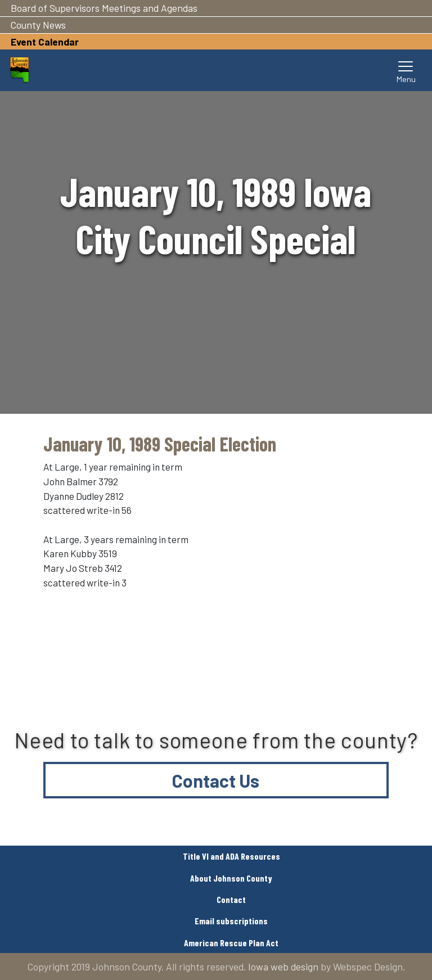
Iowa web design (283, 967)
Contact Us (216, 780)
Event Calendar (45, 42)
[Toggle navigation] (406, 70)
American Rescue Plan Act (231, 943)
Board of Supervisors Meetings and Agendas (104, 8)
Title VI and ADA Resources (231, 856)
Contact (231, 899)
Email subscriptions (231, 921)
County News (38, 25)
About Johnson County (231, 878)
